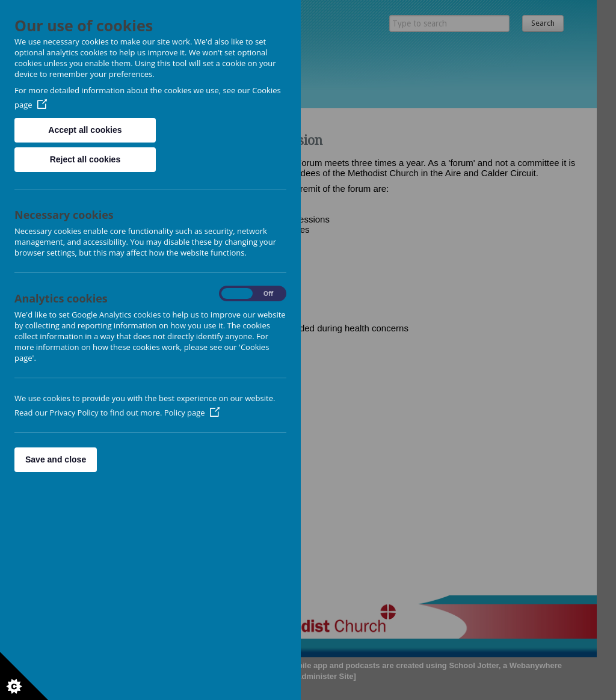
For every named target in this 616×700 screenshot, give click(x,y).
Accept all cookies (85, 130)
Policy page (192, 413)
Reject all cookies (85, 159)
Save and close (56, 459)
